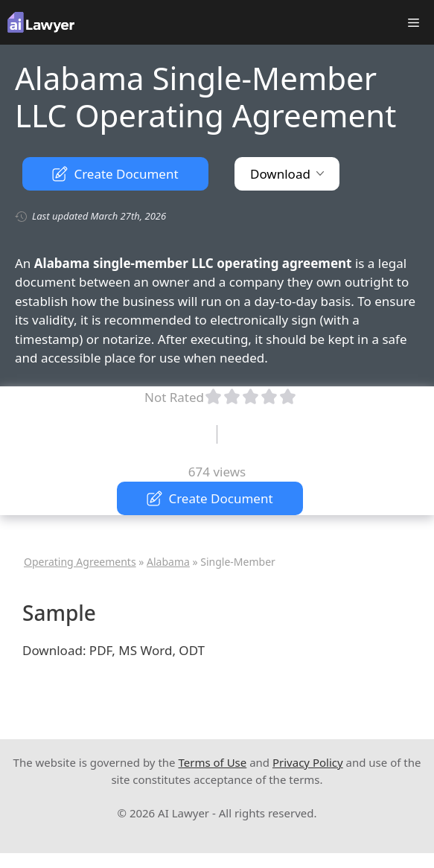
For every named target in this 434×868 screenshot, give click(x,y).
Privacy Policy (308, 762)
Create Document (115, 174)
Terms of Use (212, 762)
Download (287, 174)
